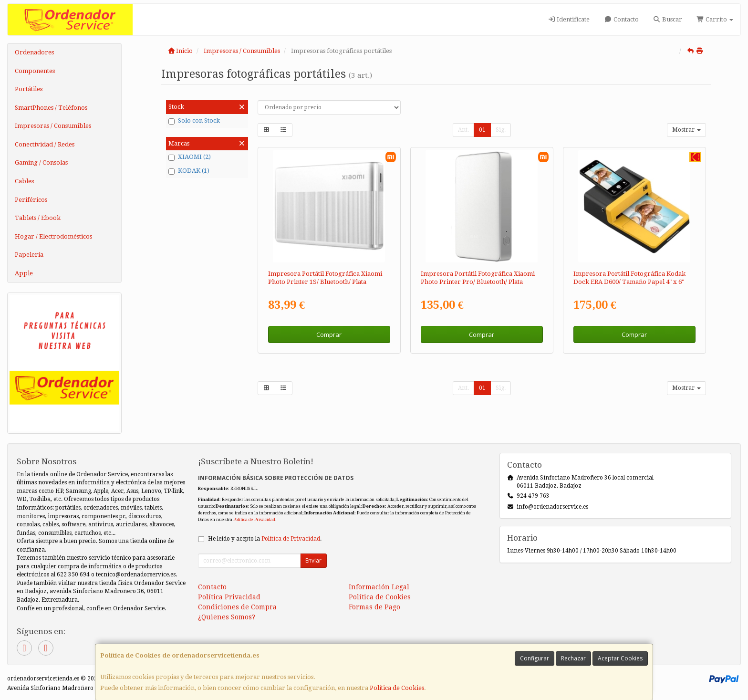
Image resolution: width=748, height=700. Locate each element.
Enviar (313, 560)
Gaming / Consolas (41, 162)
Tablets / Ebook (38, 218)
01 (482, 130)
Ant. (463, 130)
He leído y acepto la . (265, 539)
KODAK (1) (189, 171)
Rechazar (573, 658)
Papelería (29, 255)
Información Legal (379, 587)
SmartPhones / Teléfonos (51, 108)
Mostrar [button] (686, 130)
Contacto (621, 19)
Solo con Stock (194, 121)
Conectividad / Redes (45, 144)
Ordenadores (34, 52)
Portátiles (29, 89)
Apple (24, 273)
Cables (24, 181)
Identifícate (569, 19)
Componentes (35, 71)
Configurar (535, 658)
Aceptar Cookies (620, 658)
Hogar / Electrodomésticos (53, 236)
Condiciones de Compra (237, 607)
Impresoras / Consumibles (53, 126)
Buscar (668, 19)
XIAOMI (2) (190, 157)
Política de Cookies (397, 688)
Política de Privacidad (254, 519)
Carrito (715, 19)
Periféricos (31, 200)
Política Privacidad (229, 597)
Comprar (329, 334)
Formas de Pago (374, 607)
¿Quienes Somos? (227, 617)
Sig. (501, 130)
